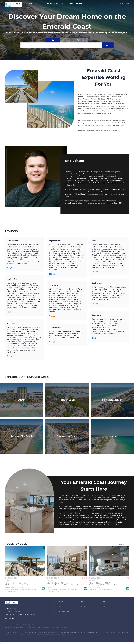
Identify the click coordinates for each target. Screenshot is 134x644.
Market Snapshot (76, 3)
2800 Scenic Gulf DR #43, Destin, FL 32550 (18, 585)
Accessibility (64, 628)
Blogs (64, 3)
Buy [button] (37, 3)
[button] (13, 4)
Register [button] (120, 3)
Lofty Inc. (14, 625)
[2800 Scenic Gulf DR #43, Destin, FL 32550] (25, 561)
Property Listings (49, 628)
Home (31, 3)
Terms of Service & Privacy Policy (14, 628)
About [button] (57, 3)
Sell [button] (43, 3)
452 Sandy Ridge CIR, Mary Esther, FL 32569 (103, 585)
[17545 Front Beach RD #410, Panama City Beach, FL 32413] (67, 561)
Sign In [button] (129, 3)
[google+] (7, 637)
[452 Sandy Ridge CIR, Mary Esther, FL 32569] (109, 561)
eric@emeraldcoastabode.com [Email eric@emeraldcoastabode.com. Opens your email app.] (27, 615)
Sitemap (57, 628)
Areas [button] (49, 3)
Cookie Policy (28, 628)
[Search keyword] (61, 45)
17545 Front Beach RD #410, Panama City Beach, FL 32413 (66, 585)
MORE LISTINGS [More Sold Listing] (124, 544)
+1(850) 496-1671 (10, 615)
